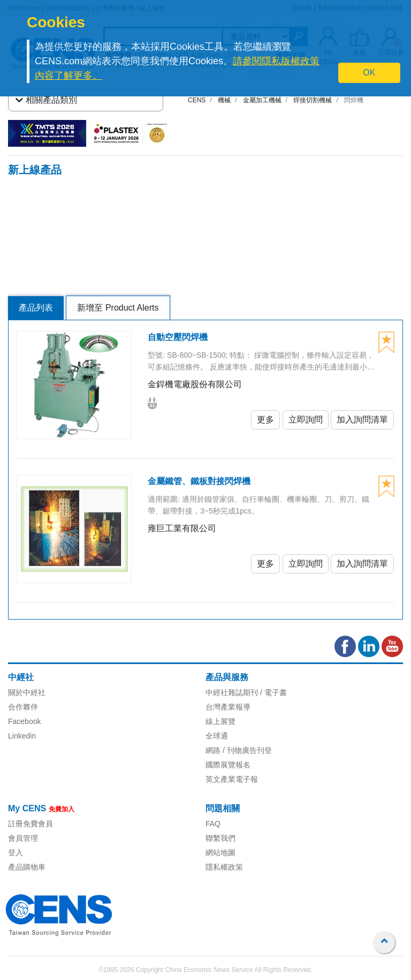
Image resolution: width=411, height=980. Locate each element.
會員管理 (23, 838)
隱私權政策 (224, 867)
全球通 (217, 736)
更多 (265, 420)
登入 (16, 853)
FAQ (213, 824)
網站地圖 (220, 853)
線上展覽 (220, 721)
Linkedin (22, 736)
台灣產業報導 (228, 707)
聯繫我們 (220, 838)
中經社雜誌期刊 (232, 692)
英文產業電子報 (232, 779)
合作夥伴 (23, 707)
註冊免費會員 (31, 824)
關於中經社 (27, 692)
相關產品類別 (46, 100)
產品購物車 (27, 867)
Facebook (24, 721)
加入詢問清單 (362, 420)
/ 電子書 (272, 692)
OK (369, 73)
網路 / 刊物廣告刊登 (239, 750)
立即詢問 (306, 420)
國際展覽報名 (228, 765)
